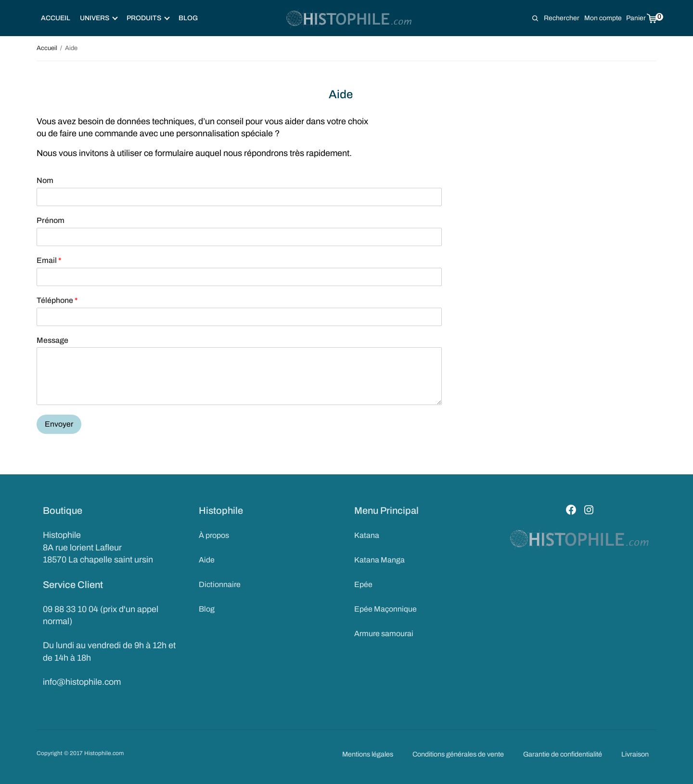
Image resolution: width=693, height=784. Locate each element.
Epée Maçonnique (385, 608)
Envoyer (59, 424)
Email (49, 260)
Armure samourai (384, 632)
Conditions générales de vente (458, 754)
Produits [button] (148, 18)
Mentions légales (368, 754)
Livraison (635, 754)
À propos (214, 535)
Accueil (56, 18)
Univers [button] (99, 18)
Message (52, 340)
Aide (207, 560)
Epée (363, 584)
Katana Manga (379, 560)
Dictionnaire (220, 584)
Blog (188, 18)
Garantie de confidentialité (563, 754)
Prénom (51, 220)
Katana (367, 535)
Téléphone (57, 300)
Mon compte (603, 18)
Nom (45, 180)
